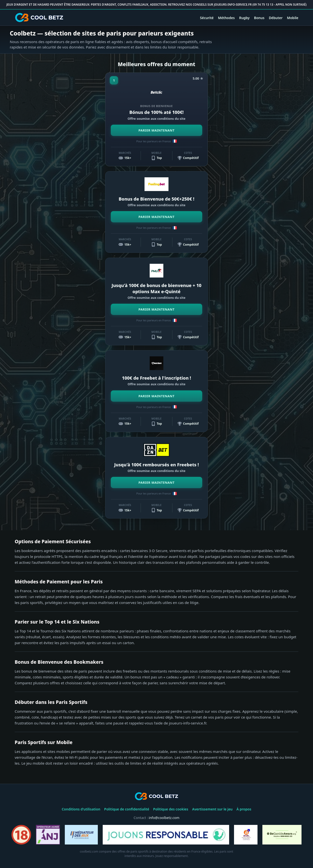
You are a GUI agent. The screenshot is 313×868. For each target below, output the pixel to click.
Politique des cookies (171, 809)
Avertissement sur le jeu (212, 809)
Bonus (259, 18)
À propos (244, 809)
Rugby (244, 18)
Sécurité (207, 18)
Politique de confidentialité (127, 809)
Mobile (293, 18)
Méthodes (226, 18)
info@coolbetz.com (164, 818)
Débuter (276, 18)
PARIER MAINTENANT (156, 130)
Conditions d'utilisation (81, 809)
